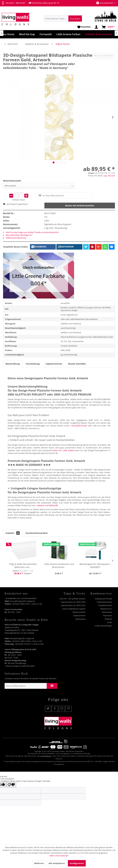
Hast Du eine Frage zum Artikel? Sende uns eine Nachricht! (31, 232)
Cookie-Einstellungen (103, 626)
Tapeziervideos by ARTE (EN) (73, 605)
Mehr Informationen (59, 856)
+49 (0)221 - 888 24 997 (13, 3)
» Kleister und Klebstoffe (47, 505)
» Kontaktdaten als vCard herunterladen (21, 598)
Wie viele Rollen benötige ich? (18, 235)
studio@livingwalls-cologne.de (22, 638)
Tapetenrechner (54, 364)
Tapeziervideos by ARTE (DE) (73, 602)
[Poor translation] (11, 785)
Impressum (107, 615)
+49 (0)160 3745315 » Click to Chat (29, 644)
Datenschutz (107, 612)
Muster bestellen (77, 364)
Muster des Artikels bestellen (80, 206)
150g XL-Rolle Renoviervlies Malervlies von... (23, 566)
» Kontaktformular (78, 426)
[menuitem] (63, 19)
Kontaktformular (105, 605)
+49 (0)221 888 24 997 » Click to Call (27, 604)
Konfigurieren (77, 863)
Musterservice (106, 609)
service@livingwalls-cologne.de (22, 601)
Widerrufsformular (104, 602)
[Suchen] (75, 19)
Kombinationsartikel (37, 533)
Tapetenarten (80, 619)
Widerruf (108, 619)
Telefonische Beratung (15, 238)
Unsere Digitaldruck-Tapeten (74, 609)
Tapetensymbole (79, 612)
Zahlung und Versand (103, 599)
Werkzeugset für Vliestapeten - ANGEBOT (95, 566)
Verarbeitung (33, 364)
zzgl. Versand (109, 176)
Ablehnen (39, 863)
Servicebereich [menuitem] (105, 3)
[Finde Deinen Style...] (63, 19)
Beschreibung (13, 364)
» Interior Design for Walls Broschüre (20, 666)
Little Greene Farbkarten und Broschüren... (59, 566)
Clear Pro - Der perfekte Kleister (72, 599)
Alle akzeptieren (57, 863)
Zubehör (13, 533)
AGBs (109, 622)
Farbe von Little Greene (63, 450)
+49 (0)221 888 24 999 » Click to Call (27, 641)
